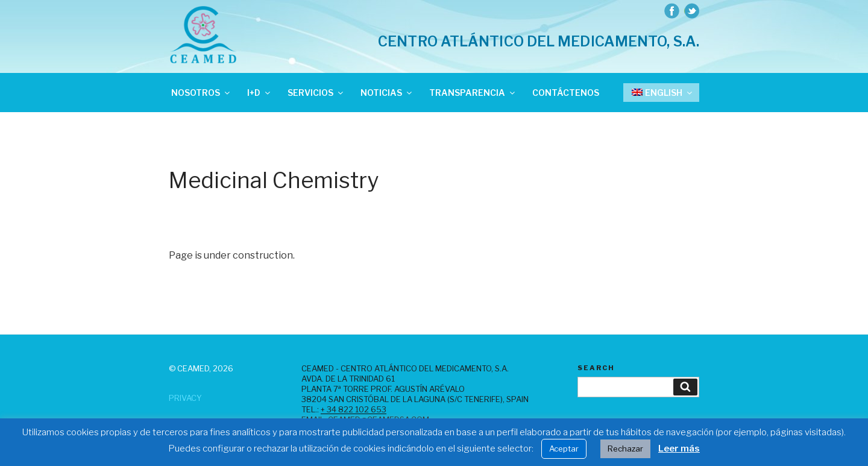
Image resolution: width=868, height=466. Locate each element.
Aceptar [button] (564, 449)
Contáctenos (566, 93)
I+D (259, 93)
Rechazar (625, 449)
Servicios (316, 93)
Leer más (679, 449)
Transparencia (473, 93)
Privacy (185, 398)
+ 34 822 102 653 (354, 409)
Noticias (387, 93)
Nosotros (201, 93)
